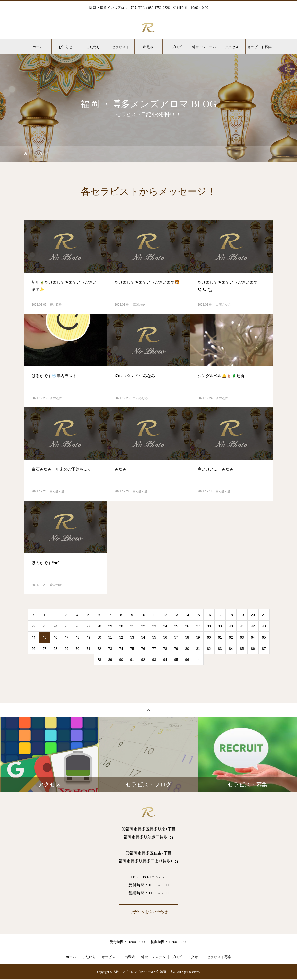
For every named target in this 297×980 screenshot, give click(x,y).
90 (121, 660)
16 (209, 615)
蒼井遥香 (56, 305)
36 (187, 626)
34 (165, 626)
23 (44, 626)
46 (55, 637)
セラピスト (121, 47)
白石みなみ (223, 305)
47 (66, 637)
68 (55, 649)
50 (99, 637)
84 (231, 649)
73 (110, 649)
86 (253, 649)
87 (264, 649)
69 (66, 649)
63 (242, 637)
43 (264, 626)
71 (88, 649)
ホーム (38, 47)
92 (143, 660)
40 (231, 626)
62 (231, 637)
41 (242, 626)
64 (253, 637)
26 (77, 626)
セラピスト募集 (259, 47)
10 (143, 615)
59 (198, 637)
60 (209, 637)
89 (110, 660)
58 (187, 637)
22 (33, 626)
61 (220, 637)
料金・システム (204, 47)
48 (77, 637)
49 (88, 637)
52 (121, 637)
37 (198, 626)
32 (143, 626)
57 (176, 637)
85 (242, 649)
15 (198, 615)
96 (187, 660)
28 (99, 626)
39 (220, 626)
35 (176, 626)
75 (132, 649)
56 (165, 637)
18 (231, 615)
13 (176, 615)
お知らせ (65, 47)
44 (33, 637)
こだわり (93, 47)
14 (187, 615)
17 (220, 615)
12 (165, 615)
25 (66, 626)
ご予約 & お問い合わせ (149, 912)
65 (264, 637)
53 (132, 637)
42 (253, 626)
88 (99, 660)
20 (253, 615)
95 (176, 660)
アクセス (232, 47)
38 (209, 626)
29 (110, 626)
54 (143, 637)
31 (132, 626)
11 (154, 615)
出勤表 (148, 47)
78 (165, 649)
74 (121, 649)
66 (33, 649)
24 (55, 626)
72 (99, 649)
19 (242, 615)
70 (77, 649)
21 (264, 615)
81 (198, 649)
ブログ (176, 47)
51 (110, 637)
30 (121, 626)
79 (176, 649)
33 (154, 626)
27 (88, 626)
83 (220, 649)
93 (154, 660)
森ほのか (139, 305)
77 (154, 649)
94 (165, 660)
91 (132, 660)
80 (187, 649)
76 (143, 649)
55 (154, 637)
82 (209, 649)
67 (44, 649)
